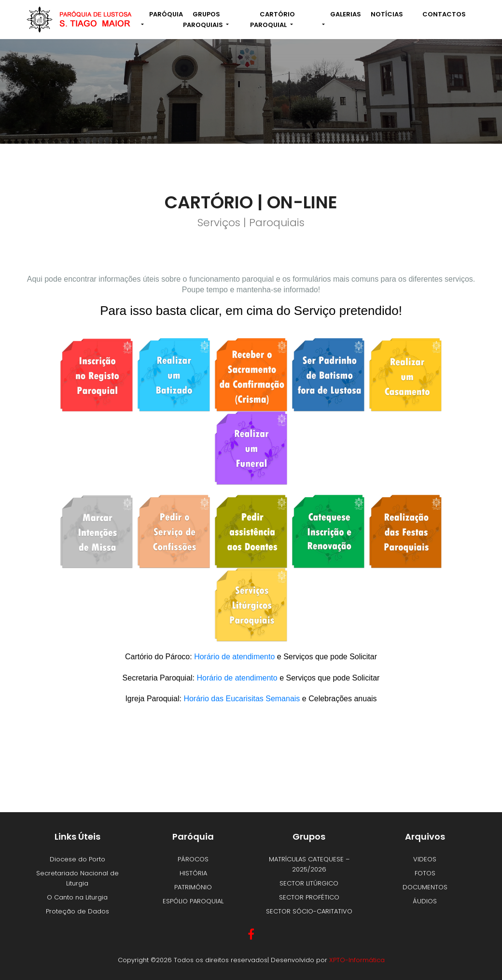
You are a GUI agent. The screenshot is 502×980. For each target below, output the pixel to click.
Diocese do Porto (77, 859)
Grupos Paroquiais (204, 19)
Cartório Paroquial (272, 19)
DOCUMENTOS (425, 887)
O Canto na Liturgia (77, 897)
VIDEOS (425, 859)
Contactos (444, 14)
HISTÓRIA (193, 873)
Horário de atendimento (234, 657)
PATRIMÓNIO (193, 887)
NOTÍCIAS (387, 14)
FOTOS (425, 873)
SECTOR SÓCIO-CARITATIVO (309, 911)
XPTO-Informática (357, 960)
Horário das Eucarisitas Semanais (242, 699)
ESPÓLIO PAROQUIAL (193, 901)
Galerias (346, 14)
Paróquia (166, 14)
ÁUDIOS (425, 901)
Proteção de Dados (77, 911)
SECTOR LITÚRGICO (309, 883)
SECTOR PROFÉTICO (309, 897)
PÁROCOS (193, 859)
